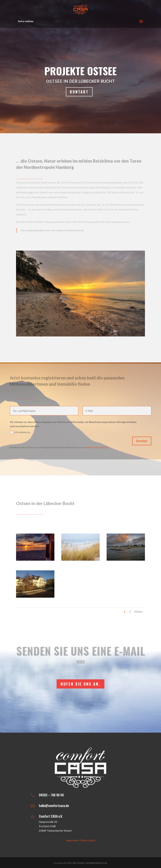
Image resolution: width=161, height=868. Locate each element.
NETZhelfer (79, 863)
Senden (142, 441)
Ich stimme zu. (20, 432)
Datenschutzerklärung (97, 447)
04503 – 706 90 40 (51, 795)
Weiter (139, 611)
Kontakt (79, 92)
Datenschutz (88, 840)
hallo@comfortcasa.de (54, 806)
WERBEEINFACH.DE (97, 863)
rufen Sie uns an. (80, 684)
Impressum (72, 840)
